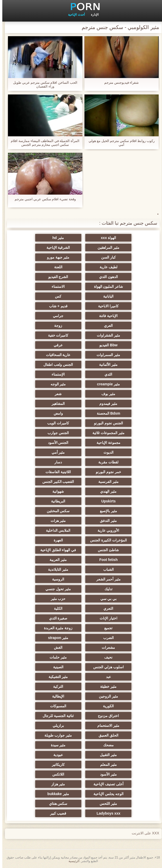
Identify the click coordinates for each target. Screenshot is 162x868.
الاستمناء (56, 287)
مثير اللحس (106, 804)
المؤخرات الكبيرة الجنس (106, 540)
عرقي (56, 345)
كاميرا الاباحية (106, 306)
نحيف (106, 657)
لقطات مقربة (106, 462)
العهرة (56, 540)
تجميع (106, 628)
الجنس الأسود (56, 443)
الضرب (106, 638)
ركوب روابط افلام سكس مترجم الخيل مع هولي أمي (119, 143)
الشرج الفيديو (56, 277)
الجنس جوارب (56, 433)
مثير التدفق (106, 521)
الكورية (106, 706)
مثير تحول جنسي (56, 589)
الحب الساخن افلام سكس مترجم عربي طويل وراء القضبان (43, 84)
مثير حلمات (56, 657)
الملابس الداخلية (56, 530)
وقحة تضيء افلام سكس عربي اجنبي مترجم (43, 199)
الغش (56, 647)
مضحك (106, 745)
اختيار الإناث (106, 618)
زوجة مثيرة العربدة (56, 628)
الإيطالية (56, 696)
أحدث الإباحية (74, 15)
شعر (56, 394)
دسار (56, 462)
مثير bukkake (56, 794)
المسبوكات (56, 706)
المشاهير (56, 404)
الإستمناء (56, 374)
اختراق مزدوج (106, 716)
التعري (106, 608)
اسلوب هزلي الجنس (106, 667)
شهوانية (56, 491)
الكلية (56, 608)
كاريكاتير (56, 765)
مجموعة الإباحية (106, 443)
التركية (56, 686)
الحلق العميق (106, 735)
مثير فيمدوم (106, 404)
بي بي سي (106, 599)
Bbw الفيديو (106, 345)
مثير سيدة (56, 745)
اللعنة (56, 267)
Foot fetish (106, 560)
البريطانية (56, 501)
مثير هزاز (56, 784)
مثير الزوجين (106, 696)
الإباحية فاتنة (106, 316)
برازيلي (56, 726)
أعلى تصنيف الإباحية (106, 784)
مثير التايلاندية (56, 569)
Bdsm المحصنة (106, 413)
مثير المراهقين (106, 247)
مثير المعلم (106, 765)
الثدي (106, 374)
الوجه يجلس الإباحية (106, 794)
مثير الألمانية (106, 365)
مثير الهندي (106, 491)
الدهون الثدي (106, 277)
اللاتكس (56, 774)
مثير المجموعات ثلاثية (106, 433)
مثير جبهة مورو (56, 257)
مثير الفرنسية (106, 482)
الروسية (56, 579)
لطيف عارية (106, 267)
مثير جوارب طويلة (56, 735)
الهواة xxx (106, 238)
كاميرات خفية (56, 335)
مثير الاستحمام (106, 726)
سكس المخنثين (56, 511)
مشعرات (106, 647)
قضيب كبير (56, 813)
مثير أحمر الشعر (106, 579)
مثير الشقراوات (106, 335)
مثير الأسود (106, 774)
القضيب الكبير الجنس (56, 482)
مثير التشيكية (56, 677)
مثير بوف (106, 394)
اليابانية (106, 296)
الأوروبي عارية (106, 530)
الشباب (106, 569)
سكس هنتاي (56, 804)
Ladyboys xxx (106, 813)
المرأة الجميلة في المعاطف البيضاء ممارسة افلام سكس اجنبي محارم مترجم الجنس (43, 143)
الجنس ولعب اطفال (56, 365)
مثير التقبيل (106, 755)
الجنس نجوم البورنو (106, 423)
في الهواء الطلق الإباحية (56, 550)
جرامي (56, 316)
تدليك (106, 589)
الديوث (106, 452)
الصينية (56, 667)
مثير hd (56, 238)
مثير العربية (56, 560)
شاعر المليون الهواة (106, 287)
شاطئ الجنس (106, 550)
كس (56, 296)
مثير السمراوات (106, 355)
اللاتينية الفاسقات (56, 472)
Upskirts (106, 501)
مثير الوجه (56, 384)
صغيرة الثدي (56, 618)
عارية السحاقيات (56, 355)
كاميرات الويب (56, 423)
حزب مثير (56, 599)
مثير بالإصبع (106, 511)
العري (106, 326)
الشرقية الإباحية (56, 247)
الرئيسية (72, 861)
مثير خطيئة (106, 686)
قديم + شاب (56, 306)
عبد (106, 677)
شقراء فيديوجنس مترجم (119, 83)
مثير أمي (56, 452)
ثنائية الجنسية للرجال (56, 716)
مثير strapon (56, 638)
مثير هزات (56, 521)
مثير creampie (106, 384)
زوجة (56, 326)
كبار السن (106, 257)
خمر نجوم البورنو (106, 472)
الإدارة (92, 15)
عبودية (56, 755)
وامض (56, 413)
